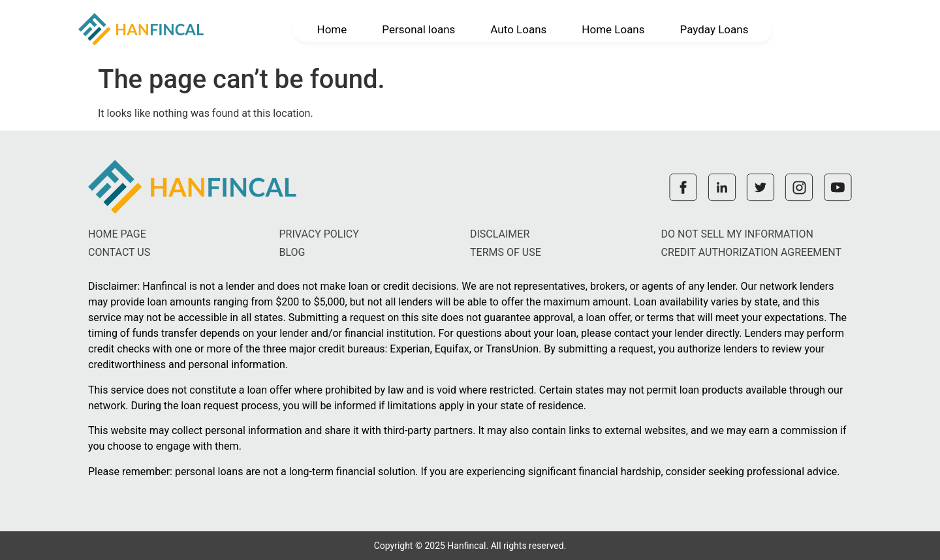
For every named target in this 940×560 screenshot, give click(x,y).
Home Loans (613, 29)
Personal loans (418, 29)
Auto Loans (518, 29)
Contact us (119, 252)
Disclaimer (500, 234)
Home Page (117, 234)
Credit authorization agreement (752, 252)
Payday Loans (714, 29)
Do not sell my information (737, 234)
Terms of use (506, 252)
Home (332, 29)
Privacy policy (319, 234)
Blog (292, 252)
